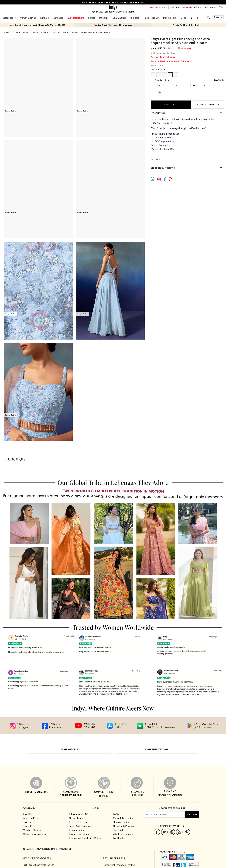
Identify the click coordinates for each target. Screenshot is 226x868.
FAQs (116, 814)
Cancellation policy (123, 818)
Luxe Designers (76, 18)
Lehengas (58, 18)
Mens (183, 18)
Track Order (175, 7)
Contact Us (28, 826)
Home (6, 32)
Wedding (45, 32)
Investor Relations (79, 834)
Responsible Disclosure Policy (85, 838)
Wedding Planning (32, 830)
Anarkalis (134, 18)
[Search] (208, 17)
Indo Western (170, 18)
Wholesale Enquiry (123, 834)
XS (159, 85)
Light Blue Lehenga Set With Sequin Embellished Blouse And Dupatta (81, 32)
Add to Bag (171, 105)
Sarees (92, 18)
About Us (27, 814)
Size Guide (219, 80)
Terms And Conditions (80, 826)
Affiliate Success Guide (34, 834)
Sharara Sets (119, 18)
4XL (159, 92)
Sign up (213, 7)
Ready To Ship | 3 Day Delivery (188, 25)
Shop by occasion (30, 32)
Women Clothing (28, 18)
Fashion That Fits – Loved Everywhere (113, 25)
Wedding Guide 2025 (159, 7)
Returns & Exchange (80, 822)
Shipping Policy (121, 822)
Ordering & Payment (124, 826)
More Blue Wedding (156, 749)
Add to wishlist (208, 105)
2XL (204, 85)
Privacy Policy (77, 830)
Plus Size (104, 18)
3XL (215, 85)
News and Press (31, 818)
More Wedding (70, 749)
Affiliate (197, 7)
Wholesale (187, 7)
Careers (27, 822)
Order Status (76, 818)
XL (194, 85)
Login (205, 7)
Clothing (16, 32)
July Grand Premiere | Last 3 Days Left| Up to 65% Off (38, 25)
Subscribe (192, 815)
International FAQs (79, 814)
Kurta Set (45, 18)
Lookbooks (119, 838)
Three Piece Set (151, 18)
